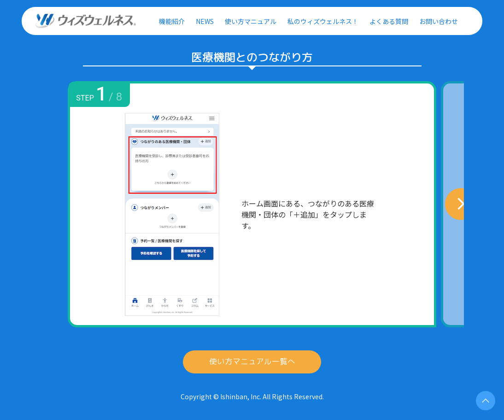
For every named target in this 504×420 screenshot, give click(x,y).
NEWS (205, 21)
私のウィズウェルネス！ (323, 21)
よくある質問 (389, 21)
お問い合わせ (439, 21)
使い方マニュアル (251, 21)
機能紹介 (172, 21)
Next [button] (436, 204)
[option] (252, 204)
